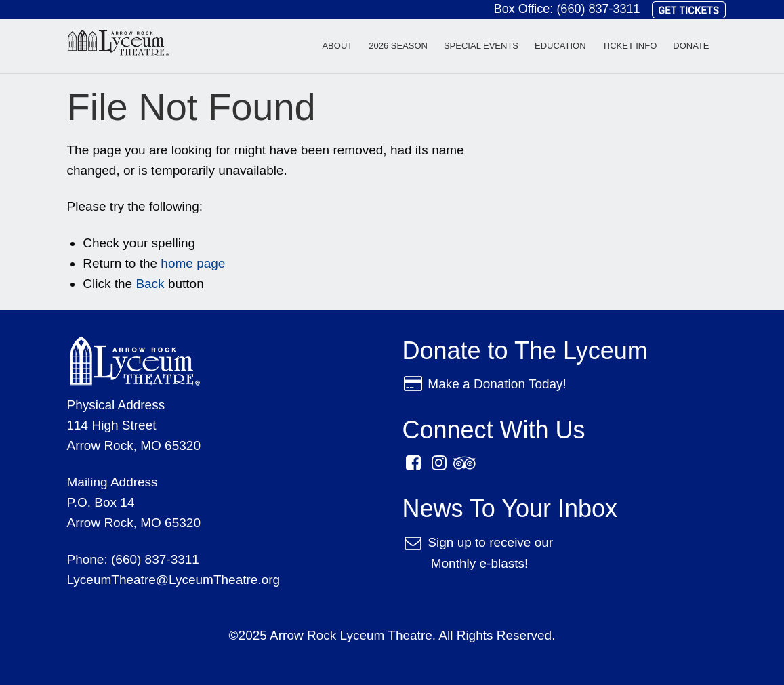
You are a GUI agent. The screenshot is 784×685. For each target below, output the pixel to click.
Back (150, 284)
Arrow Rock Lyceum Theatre (118, 45)
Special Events (481, 46)
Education (560, 46)
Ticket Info (630, 46)
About (337, 46)
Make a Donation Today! (497, 384)
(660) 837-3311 (598, 9)
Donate (691, 46)
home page (193, 263)
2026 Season (398, 46)
